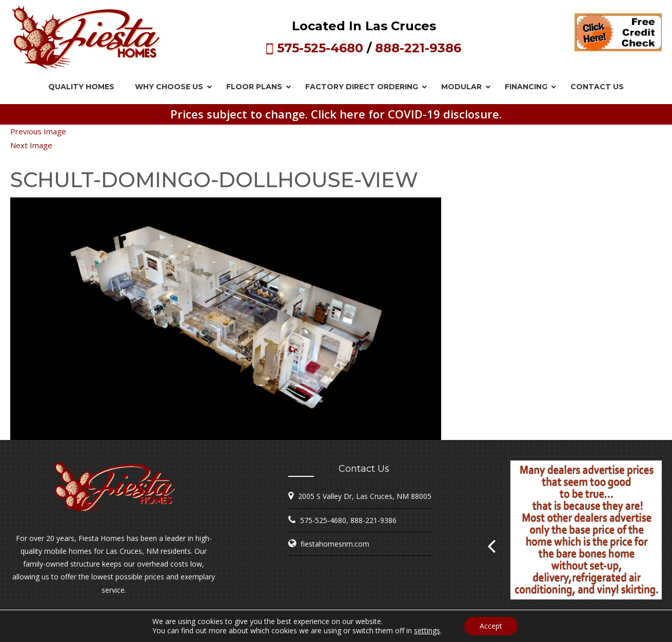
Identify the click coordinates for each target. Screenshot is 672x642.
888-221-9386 (418, 48)
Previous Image (38, 131)
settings (427, 631)
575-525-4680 (320, 48)
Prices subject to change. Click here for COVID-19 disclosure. (336, 114)
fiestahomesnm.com (335, 544)
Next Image (31, 145)
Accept (491, 626)
